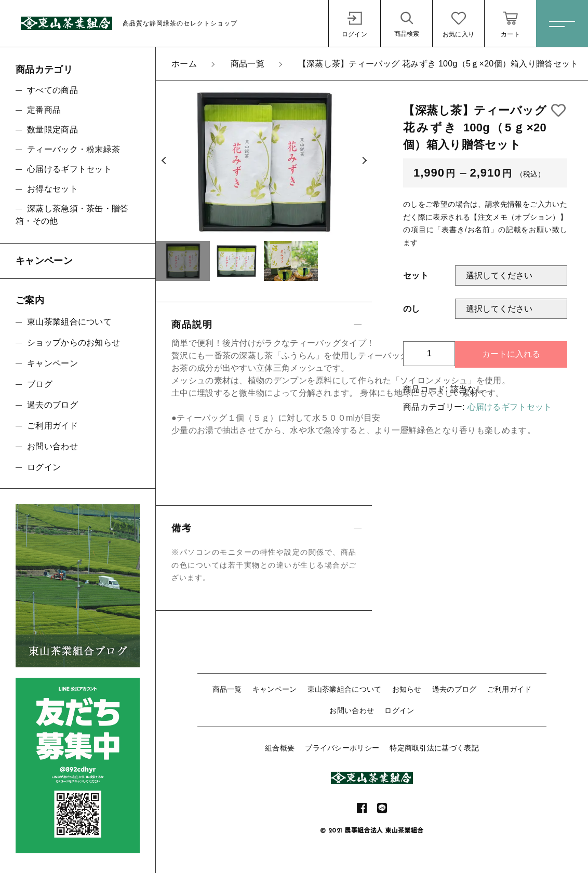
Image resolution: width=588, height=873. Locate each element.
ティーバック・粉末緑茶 (73, 149)
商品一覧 (227, 689)
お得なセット (52, 189)
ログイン (399, 710)
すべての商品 (52, 90)
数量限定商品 (52, 130)
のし (412, 309)
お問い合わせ (352, 710)
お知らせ (407, 689)
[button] (164, 161)
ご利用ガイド (510, 689)
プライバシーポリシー (342, 748)
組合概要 (280, 748)
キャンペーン (275, 689)
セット (416, 276)
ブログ (40, 384)
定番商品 (44, 110)
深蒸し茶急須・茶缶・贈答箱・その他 (72, 215)
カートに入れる (511, 354)
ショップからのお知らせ (73, 343)
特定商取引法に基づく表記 (434, 748)
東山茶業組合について (345, 689)
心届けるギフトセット (510, 407)
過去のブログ (455, 689)
